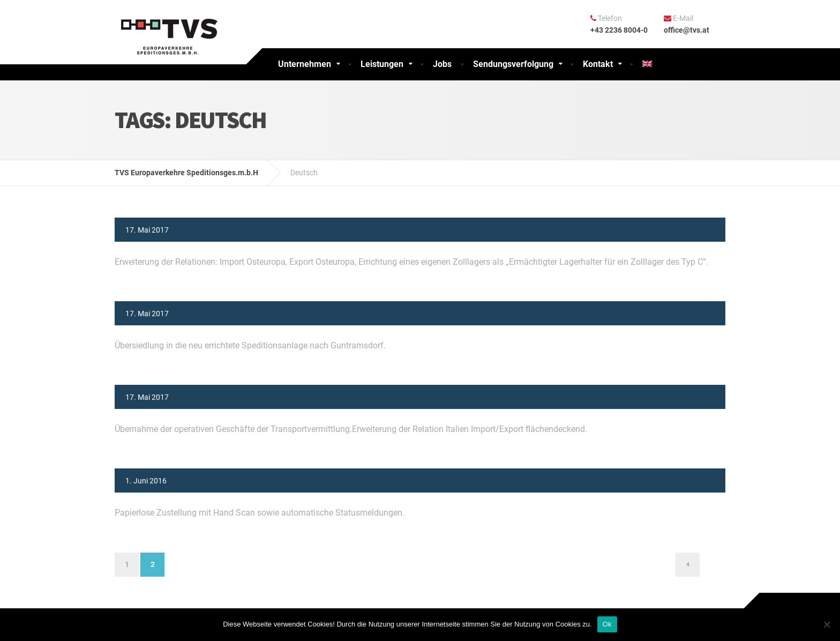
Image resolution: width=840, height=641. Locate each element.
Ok (607, 624)
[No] (827, 624)
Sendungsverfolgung (513, 64)
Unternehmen (305, 64)
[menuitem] (647, 64)
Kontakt (598, 64)
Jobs (442, 64)
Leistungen (382, 64)
